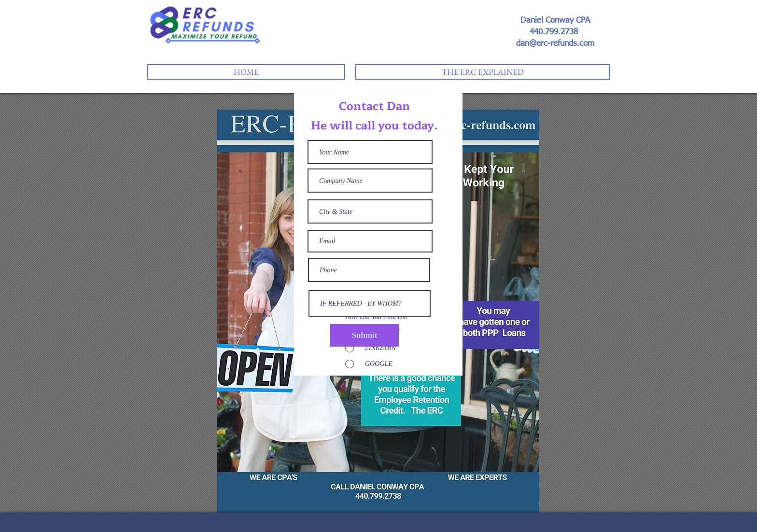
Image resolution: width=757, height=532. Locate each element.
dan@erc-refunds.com (555, 44)
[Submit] (364, 335)
